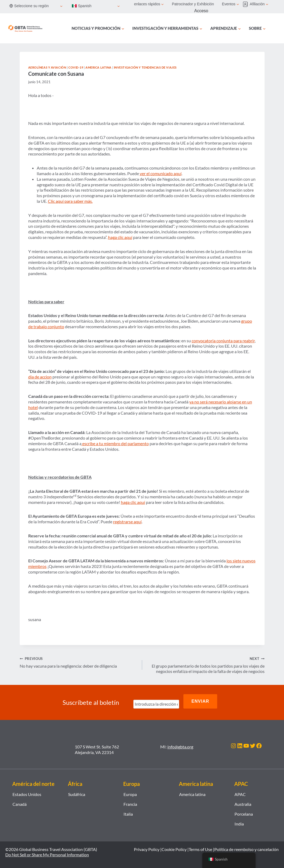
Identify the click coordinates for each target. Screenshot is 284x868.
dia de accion (40, 377)
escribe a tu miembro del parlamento (115, 443)
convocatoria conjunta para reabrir (223, 341)
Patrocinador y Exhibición (193, 4)
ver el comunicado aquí (161, 173)
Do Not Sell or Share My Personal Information (47, 850)
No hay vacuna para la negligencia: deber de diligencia (79, 662)
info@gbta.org (180, 742)
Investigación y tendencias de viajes (145, 67)
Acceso (201, 11)
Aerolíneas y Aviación (47, 67)
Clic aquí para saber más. (70, 201)
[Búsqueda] (275, 28)
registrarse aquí (127, 522)
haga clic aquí (120, 237)
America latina (98, 67)
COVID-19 (76, 67)
